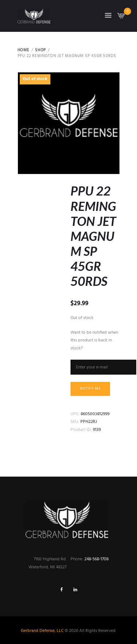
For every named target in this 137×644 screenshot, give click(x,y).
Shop (41, 50)
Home (24, 50)
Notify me (90, 389)
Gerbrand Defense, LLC (42, 631)
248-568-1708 (96, 559)
